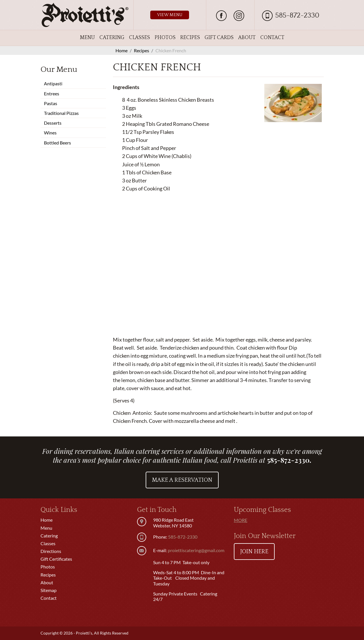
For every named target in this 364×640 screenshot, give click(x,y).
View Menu (170, 15)
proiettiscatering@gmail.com (196, 550)
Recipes (190, 38)
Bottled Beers (57, 143)
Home (47, 520)
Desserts (53, 123)
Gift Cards (219, 38)
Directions (51, 551)
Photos (165, 38)
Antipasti (53, 83)
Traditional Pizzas (61, 113)
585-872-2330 (297, 16)
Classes (139, 38)
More (241, 520)
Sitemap (49, 590)
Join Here (254, 552)
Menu (87, 38)
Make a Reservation (182, 480)
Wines (50, 133)
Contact (272, 38)
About (247, 38)
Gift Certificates (56, 559)
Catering (112, 38)
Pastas (51, 103)
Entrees (52, 94)
